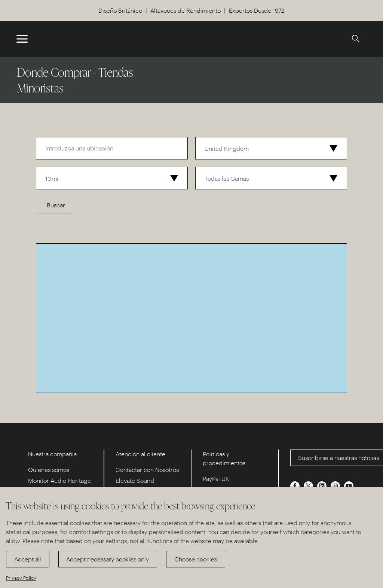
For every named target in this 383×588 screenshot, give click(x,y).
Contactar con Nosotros (147, 470)
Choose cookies (196, 559)
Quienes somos (49, 470)
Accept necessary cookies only (108, 559)
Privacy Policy (21, 578)
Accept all (28, 559)
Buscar (56, 205)
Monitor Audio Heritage (59, 480)
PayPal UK (216, 479)
